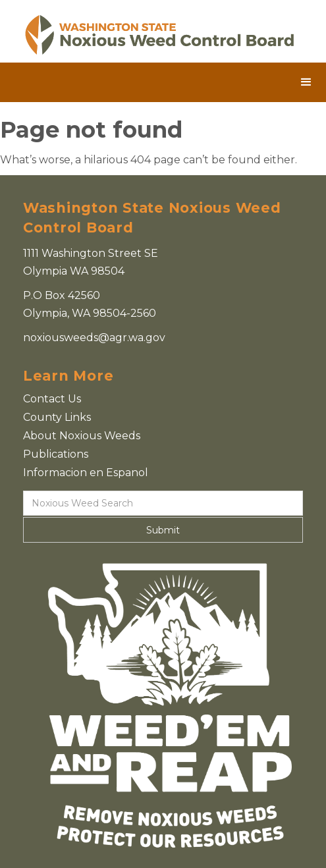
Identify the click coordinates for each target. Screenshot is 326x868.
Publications (56, 454)
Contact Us (52, 399)
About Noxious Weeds (82, 436)
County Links (57, 417)
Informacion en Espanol (86, 473)
